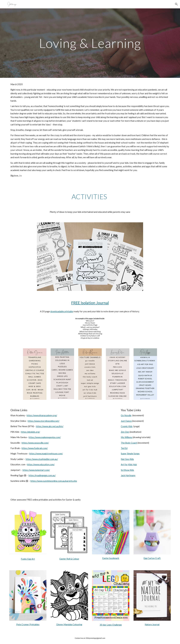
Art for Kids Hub (129, 465)
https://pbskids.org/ (30, 432)
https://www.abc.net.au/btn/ (50, 426)
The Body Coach (129, 443)
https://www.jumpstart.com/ (36, 470)
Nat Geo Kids (127, 459)
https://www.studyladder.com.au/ (42, 459)
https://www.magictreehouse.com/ (46, 454)
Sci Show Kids (127, 470)
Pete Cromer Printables (28, 624)
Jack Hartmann (128, 475)
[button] (176, 4)
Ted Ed (124, 448)
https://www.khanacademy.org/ (42, 415)
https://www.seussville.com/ (35, 443)
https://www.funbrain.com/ (35, 448)
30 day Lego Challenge (111, 625)
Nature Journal (152, 624)
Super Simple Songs (130, 454)
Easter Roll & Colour (69, 559)
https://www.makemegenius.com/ (45, 437)
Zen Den (125, 432)
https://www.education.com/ (41, 465)
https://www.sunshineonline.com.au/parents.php (54, 481)
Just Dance (126, 421)
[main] (90, 43)
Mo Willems (127, 437)
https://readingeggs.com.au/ (42, 475)
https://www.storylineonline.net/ (44, 421)
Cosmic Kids (127, 426)
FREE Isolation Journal (90, 303)
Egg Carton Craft (152, 558)
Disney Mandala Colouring (69, 624)
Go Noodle (126, 415)
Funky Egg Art (28, 559)
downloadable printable (62, 311)
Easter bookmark (111, 558)
